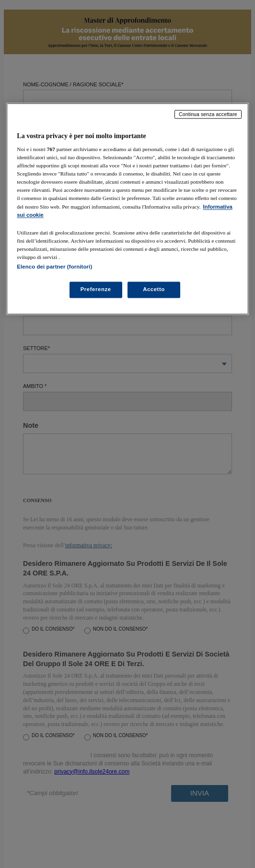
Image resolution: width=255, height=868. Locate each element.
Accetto (154, 289)
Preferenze (96, 289)
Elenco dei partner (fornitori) (54, 267)
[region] (127, 209)
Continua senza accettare (208, 114)
